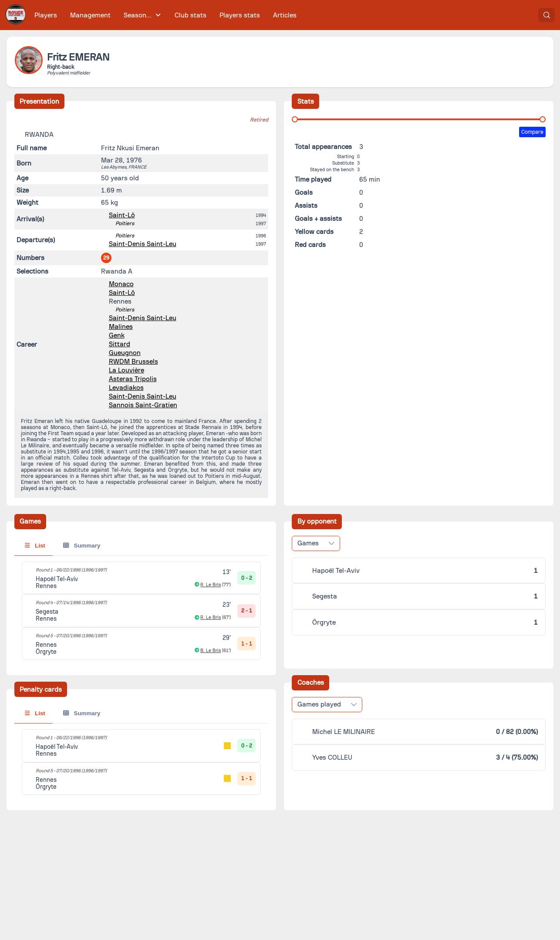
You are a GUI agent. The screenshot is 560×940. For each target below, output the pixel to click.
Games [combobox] (308, 543)
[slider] (295, 119)
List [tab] (35, 546)
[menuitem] (46, 15)
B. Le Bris (211, 651)
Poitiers (125, 223)
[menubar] (165, 15)
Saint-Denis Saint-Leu (143, 244)
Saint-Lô (122, 215)
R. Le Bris (211, 585)
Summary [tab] (82, 546)
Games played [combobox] (319, 704)
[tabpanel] (141, 611)
